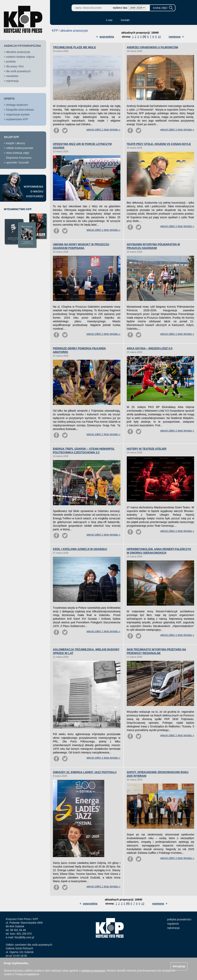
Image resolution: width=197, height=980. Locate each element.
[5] (144, 37)
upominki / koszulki (18, 162)
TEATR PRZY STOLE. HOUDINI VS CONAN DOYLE (159, 144)
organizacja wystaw (18, 114)
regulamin (173, 924)
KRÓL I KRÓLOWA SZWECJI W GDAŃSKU (80, 549)
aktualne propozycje (18, 52)
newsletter (12, 76)
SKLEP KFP (11, 137)
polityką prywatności (93, 971)
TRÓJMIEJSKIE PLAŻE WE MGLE (74, 47)
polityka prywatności (179, 919)
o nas (109, 20)
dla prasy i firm (15, 66)
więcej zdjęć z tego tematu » (104, 129)
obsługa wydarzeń (17, 105)
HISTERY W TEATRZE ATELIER (147, 449)
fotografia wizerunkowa (20, 110)
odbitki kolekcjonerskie (20, 148)
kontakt (125, 20)
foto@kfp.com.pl (24, 937)
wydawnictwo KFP (17, 119)
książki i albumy (16, 143)
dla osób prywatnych (18, 71)
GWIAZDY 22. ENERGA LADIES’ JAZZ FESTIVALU (85, 772)
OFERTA (9, 99)
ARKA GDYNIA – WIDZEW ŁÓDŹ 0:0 (150, 348)
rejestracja (12, 81)
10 (159, 37)
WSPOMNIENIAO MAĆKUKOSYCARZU (33, 191)
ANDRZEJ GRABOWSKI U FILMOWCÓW (153, 47)
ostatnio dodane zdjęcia (20, 57)
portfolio (11, 62)
